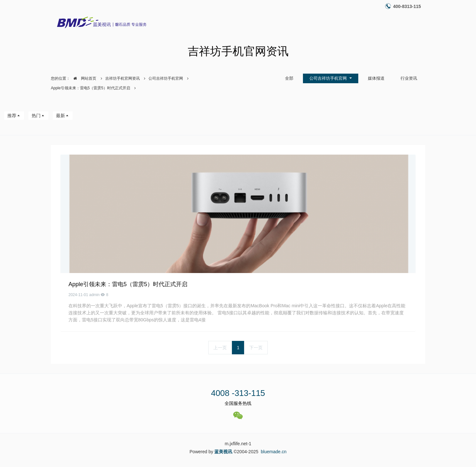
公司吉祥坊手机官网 (166, 78)
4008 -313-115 (238, 393)
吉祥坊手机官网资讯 (123, 78)
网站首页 (83, 78)
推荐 (14, 116)
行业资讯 (409, 78)
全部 (289, 78)
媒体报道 (376, 78)
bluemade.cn (274, 452)
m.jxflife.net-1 (238, 444)
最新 (63, 116)
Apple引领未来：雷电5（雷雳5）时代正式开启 (91, 88)
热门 (38, 116)
